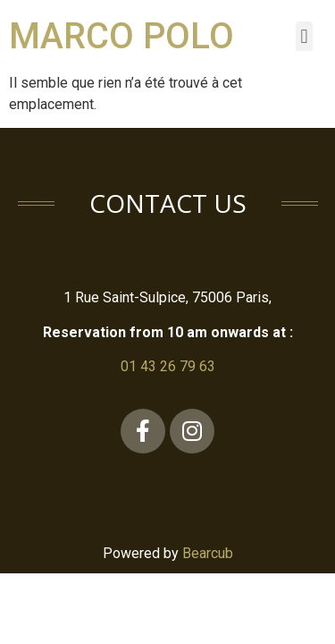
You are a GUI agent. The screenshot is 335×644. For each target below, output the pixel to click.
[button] (304, 36)
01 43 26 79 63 (168, 366)
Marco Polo (121, 36)
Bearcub (208, 553)
